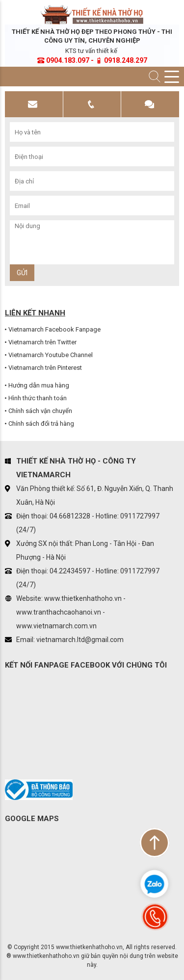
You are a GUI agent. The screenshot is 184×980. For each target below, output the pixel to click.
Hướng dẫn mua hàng (39, 385)
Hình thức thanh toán (38, 398)
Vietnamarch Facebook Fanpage (54, 329)
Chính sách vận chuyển (40, 411)
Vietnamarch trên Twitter (42, 342)
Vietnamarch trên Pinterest (45, 368)
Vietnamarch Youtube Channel (51, 355)
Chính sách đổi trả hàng (41, 424)
